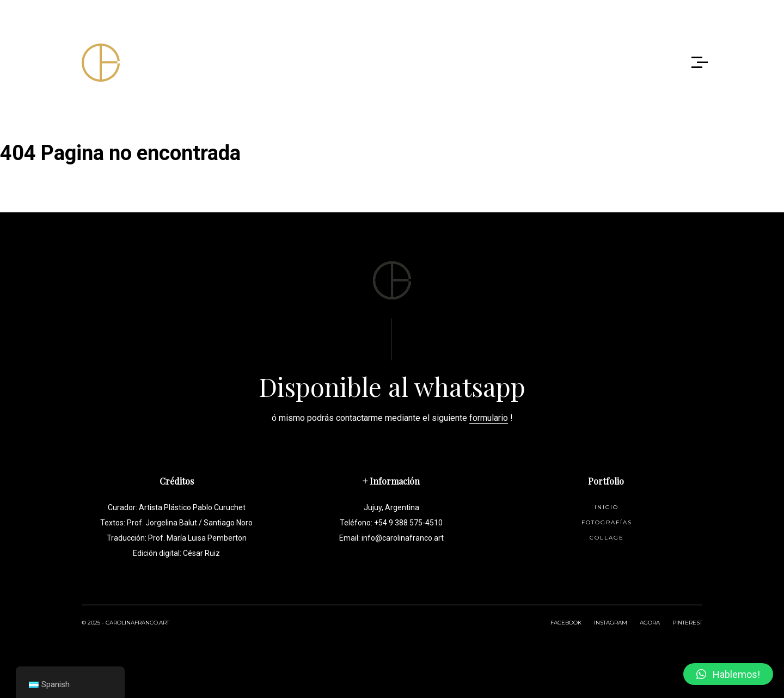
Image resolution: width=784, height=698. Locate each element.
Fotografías (607, 522)
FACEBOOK (566, 623)
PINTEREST (687, 623)
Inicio (607, 507)
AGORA (650, 623)
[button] (728, 674)
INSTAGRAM (611, 623)
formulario (489, 418)
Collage (607, 538)
